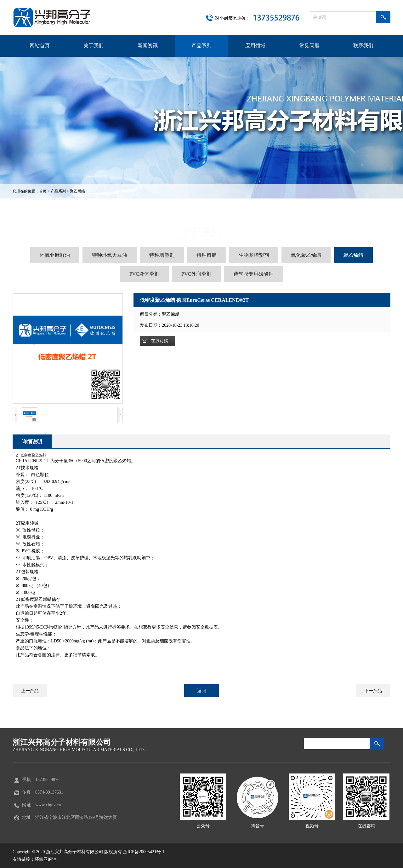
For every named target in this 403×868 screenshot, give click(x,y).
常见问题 (309, 46)
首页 (43, 191)
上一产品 (30, 691)
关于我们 (94, 46)
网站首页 (40, 46)
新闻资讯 (148, 46)
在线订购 (160, 341)
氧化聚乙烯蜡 (306, 255)
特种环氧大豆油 (110, 255)
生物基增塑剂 (254, 255)
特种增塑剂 (162, 255)
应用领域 (255, 46)
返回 (201, 691)
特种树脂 (207, 255)
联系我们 (363, 46)
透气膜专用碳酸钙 (253, 274)
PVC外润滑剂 (196, 274)
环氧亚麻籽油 (55, 255)
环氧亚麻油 (46, 859)
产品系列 (201, 46)
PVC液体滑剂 (144, 274)
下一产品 (373, 691)
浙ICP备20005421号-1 (144, 852)
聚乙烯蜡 (77, 191)
